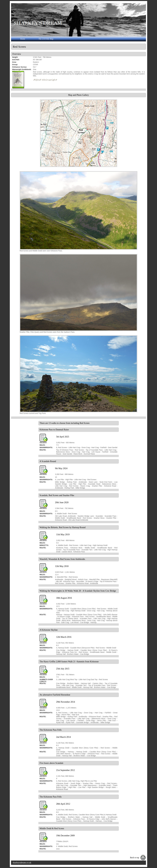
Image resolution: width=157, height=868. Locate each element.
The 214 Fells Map (46, 39)
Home (23, 39)
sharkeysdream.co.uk (22, 863)
